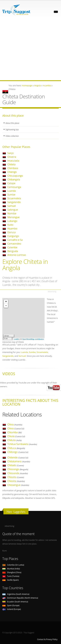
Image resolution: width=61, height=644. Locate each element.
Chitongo (18, 452)
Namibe (12, 213)
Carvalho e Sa (15, 240)
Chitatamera (19, 461)
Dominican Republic (20, 598)
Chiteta (11, 164)
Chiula (16, 436)
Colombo (13, 565)
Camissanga (14, 187)
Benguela (13, 251)
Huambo (12, 228)
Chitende (18, 457)
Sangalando (14, 202)
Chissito (16, 477)
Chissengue (18, 485)
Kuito (10, 225)
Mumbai (11, 569)
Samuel (12, 206)
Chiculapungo (15, 176)
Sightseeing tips (12, 129)
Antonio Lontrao (17, 255)
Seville (10, 580)
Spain (11, 605)
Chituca (16, 448)
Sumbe (11, 195)
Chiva (15, 424)
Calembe (12, 247)
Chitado (16, 465)
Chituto (14, 440)
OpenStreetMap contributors (33, 339)
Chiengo (12, 172)
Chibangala (14, 179)
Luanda (12, 191)
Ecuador (15, 602)
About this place (12, 123)
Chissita (16, 481)
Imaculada (13, 161)
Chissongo (18, 469)
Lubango (12, 221)
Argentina (16, 594)
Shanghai (12, 572)
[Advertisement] (30, 50)
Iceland (12, 609)
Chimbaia (13, 168)
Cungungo (13, 236)
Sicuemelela (14, 198)
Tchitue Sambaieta (22, 444)
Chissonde (18, 473)
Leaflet (17, 339)
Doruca (11, 232)
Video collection (12, 136)
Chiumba (15, 432)
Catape (11, 183)
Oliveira (12, 157)
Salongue (13, 210)
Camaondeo (14, 244)
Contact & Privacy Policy (47, 639)
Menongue (13, 217)
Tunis (11, 576)
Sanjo (10, 153)
